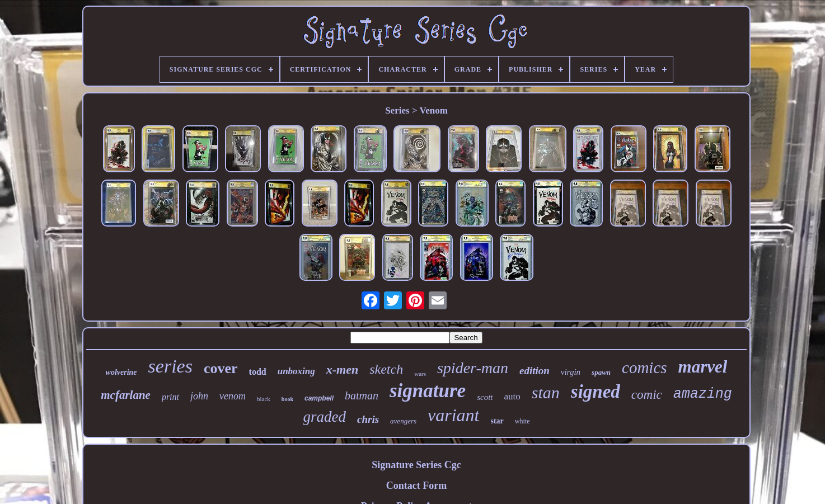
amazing (703, 394)
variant (453, 415)
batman (362, 395)
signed (596, 392)
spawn (601, 372)
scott (485, 397)
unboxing (296, 371)
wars (420, 374)
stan (546, 392)
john (199, 396)
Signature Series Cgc (416, 465)
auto (512, 396)
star (497, 421)
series (170, 366)
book (287, 399)
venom (233, 396)
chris (368, 419)
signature (428, 391)
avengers (403, 421)
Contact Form (416, 486)
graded (325, 417)
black (264, 399)
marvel (703, 367)
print (170, 397)
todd (258, 372)
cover (221, 368)
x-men (342, 369)
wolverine (121, 372)
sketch (386, 369)
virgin (571, 372)
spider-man (473, 368)
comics (644, 368)
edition (535, 371)
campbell (319, 398)
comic (647, 395)
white (522, 421)
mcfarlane (126, 395)
